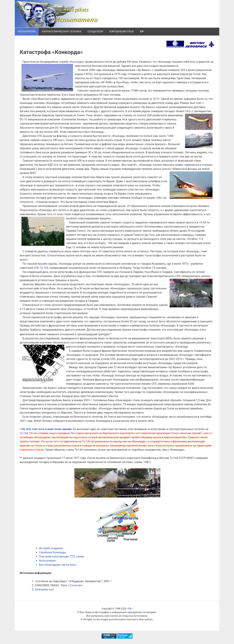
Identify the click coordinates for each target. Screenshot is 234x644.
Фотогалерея (47, 561)
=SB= (130, 609)
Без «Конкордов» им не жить (58, 565)
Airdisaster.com (44, 589)
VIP (142, 32)
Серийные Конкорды (52, 552)
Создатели (95, 32)
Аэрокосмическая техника (62, 32)
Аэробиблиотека (121, 32)
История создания (51, 548)
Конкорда (77, 62)
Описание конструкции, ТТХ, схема (62, 557)
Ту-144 (44, 268)
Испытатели (27, 32)
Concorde (76, 585)
